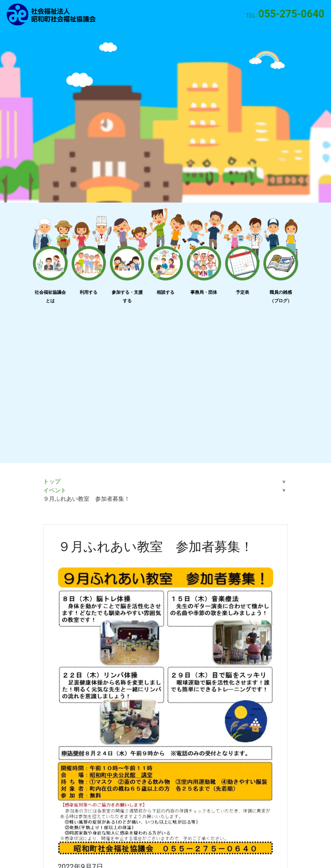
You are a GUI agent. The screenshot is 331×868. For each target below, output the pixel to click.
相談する (165, 292)
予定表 (242, 292)
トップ (52, 481)
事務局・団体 (204, 292)
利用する (89, 292)
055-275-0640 (291, 14)
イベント (55, 490)
